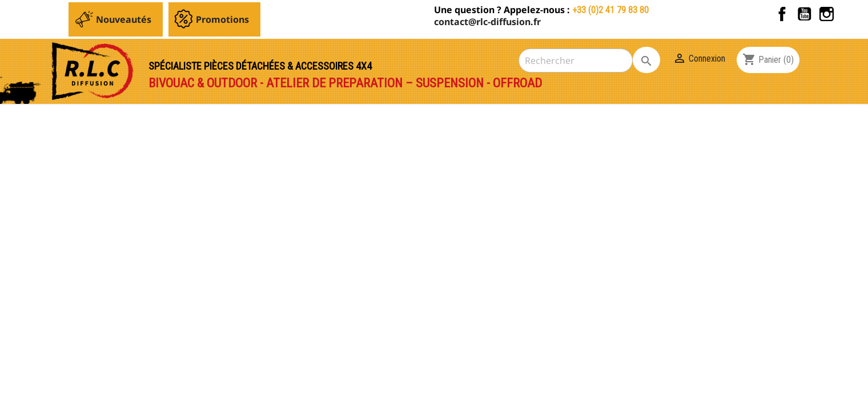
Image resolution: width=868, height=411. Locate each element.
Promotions (222, 19)
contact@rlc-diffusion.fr (487, 22)
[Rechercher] (576, 61)
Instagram (827, 14)
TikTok (849, 14)
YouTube (804, 14)
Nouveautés (124, 19)
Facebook (782, 14)
